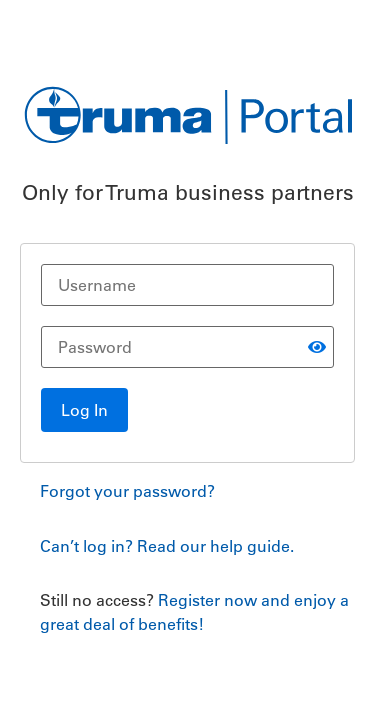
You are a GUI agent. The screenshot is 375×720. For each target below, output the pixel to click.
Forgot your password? (127, 491)
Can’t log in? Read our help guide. (167, 546)
